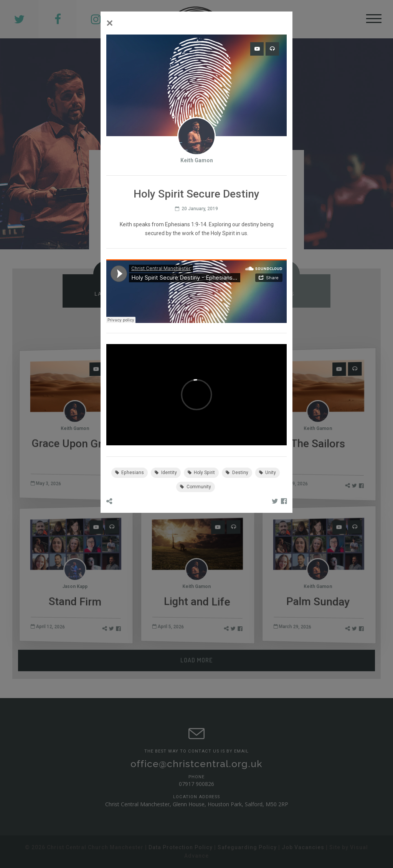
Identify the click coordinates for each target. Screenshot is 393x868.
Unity (268, 473)
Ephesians (130, 473)
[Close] (110, 23)
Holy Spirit (201, 473)
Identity (166, 473)
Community (196, 487)
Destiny (237, 473)
